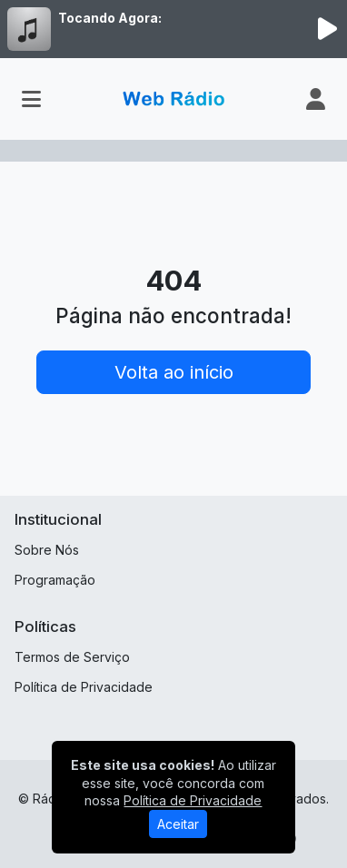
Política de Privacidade (84, 687)
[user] (316, 99)
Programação (55, 580)
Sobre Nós (47, 550)
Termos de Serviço (72, 657)
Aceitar (178, 824)
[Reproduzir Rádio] (327, 29)
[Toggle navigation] (31, 99)
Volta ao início (174, 372)
